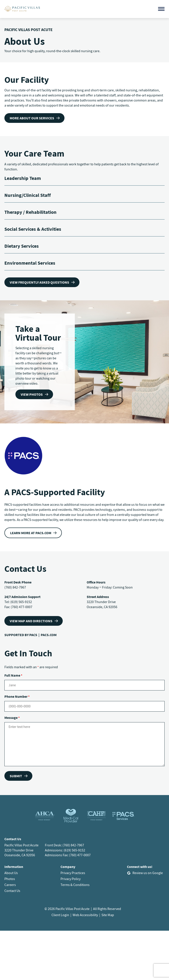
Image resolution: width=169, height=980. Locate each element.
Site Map (108, 915)
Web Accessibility (85, 915)
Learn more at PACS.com (31, 533)
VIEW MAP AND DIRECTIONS (31, 621)
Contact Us (12, 891)
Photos (10, 879)
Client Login (60, 915)
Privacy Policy (71, 879)
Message (12, 718)
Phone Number (17, 696)
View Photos (32, 394)
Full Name (13, 675)
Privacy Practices (73, 873)
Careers (10, 885)
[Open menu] (161, 9)
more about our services (32, 118)
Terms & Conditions (75, 885)
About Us (11, 873)
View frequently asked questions (39, 282)
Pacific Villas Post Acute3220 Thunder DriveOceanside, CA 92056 (21, 850)
